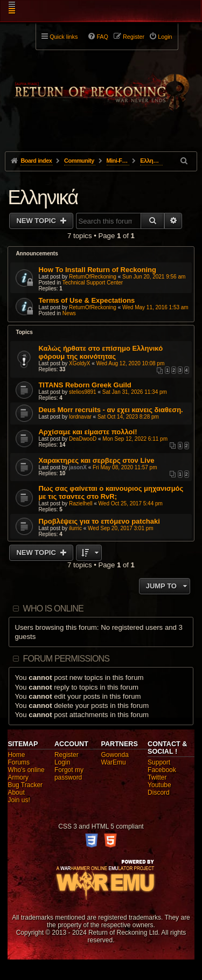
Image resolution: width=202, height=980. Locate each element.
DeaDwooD (83, 439)
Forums (19, 762)
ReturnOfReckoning (93, 277)
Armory (18, 777)
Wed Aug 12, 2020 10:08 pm (131, 363)
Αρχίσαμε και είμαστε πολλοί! (88, 432)
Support (159, 762)
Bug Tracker (25, 785)
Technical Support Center (93, 283)
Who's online (26, 770)
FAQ (102, 37)
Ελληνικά (43, 197)
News (69, 313)
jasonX (78, 467)
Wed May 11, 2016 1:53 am (155, 307)
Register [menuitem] (134, 37)
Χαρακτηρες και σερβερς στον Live (96, 460)
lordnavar (80, 417)
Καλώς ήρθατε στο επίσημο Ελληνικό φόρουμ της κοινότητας (100, 352)
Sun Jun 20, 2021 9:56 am (154, 277)
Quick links (64, 37)
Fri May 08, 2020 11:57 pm (125, 467)
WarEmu (114, 762)
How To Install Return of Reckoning (97, 270)
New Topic (37, 221)
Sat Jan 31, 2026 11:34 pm (135, 392)
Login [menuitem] (165, 37)
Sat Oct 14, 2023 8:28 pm (128, 417)
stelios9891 (83, 392)
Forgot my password (69, 774)
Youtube (159, 785)
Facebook (162, 770)
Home (16, 755)
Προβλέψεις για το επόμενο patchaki (99, 521)
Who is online (53, 609)
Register (67, 755)
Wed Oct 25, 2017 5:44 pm (131, 503)
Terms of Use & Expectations (86, 300)
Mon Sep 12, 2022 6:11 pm (135, 439)
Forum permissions (67, 659)
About (16, 793)
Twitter (157, 777)
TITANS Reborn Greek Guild (85, 385)
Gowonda (115, 755)
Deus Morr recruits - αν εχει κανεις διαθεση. (110, 410)
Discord (159, 793)
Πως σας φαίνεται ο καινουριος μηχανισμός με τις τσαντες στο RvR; (111, 492)
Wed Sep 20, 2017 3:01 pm (121, 528)
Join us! (19, 800)
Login (62, 762)
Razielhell (81, 503)
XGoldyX (79, 363)
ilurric (75, 528)
